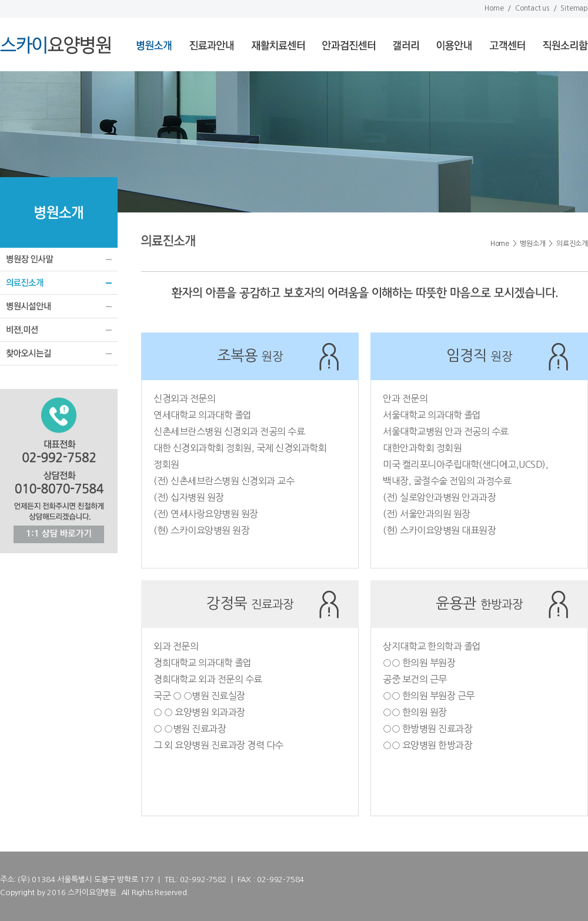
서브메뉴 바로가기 (0, 0)
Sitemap (574, 8)
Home (494, 8)
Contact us (532, 8)
